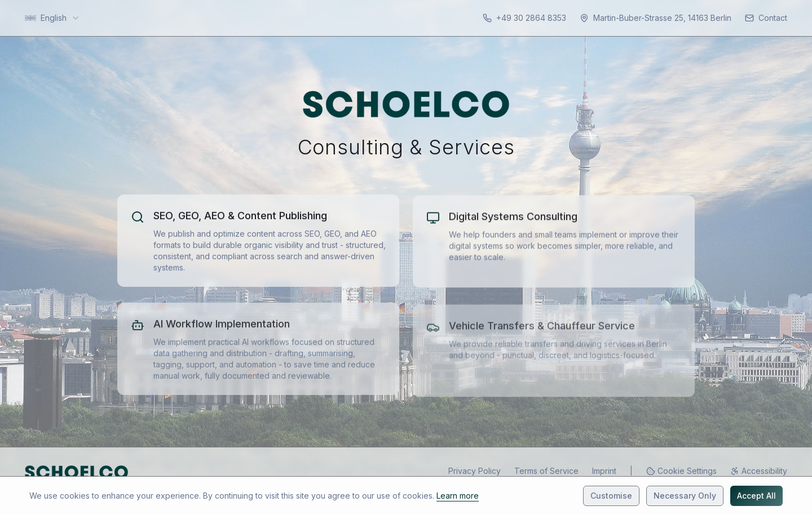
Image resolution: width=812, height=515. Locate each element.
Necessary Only (685, 496)
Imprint (604, 471)
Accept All (756, 496)
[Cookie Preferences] (681, 471)
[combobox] (52, 18)
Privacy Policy (475, 471)
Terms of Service (546, 471)
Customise (611, 496)
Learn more (458, 496)
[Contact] (766, 18)
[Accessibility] (759, 471)
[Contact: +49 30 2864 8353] (524, 18)
